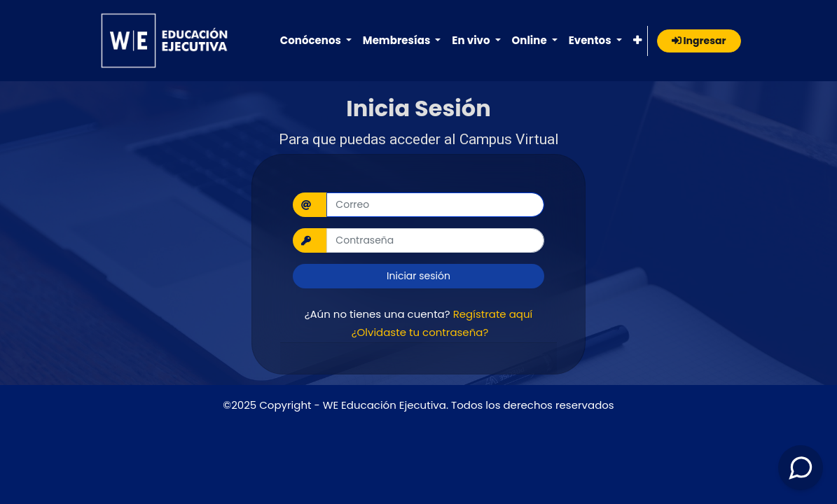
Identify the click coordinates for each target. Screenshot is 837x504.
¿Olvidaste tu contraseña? (420, 332)
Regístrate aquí (493, 314)
